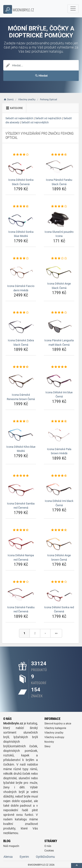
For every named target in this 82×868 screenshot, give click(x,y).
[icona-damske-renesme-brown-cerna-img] (21, 380)
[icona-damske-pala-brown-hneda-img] (59, 435)
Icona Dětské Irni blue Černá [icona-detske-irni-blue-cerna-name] (59, 395)
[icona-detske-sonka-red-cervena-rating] (59, 582)
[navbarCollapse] (73, 9)
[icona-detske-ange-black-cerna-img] (59, 270)
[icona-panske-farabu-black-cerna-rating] (59, 155)
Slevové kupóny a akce (58, 724)
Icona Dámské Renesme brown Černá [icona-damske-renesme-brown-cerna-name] (21, 397)
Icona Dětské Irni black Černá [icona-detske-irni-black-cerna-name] (59, 503)
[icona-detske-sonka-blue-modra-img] (21, 219)
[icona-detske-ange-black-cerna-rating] (59, 258)
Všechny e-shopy (54, 737)
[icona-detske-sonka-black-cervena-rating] (21, 155)
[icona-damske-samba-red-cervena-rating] (21, 476)
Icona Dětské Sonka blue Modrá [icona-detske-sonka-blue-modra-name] (21, 234)
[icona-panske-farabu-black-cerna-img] (59, 167)
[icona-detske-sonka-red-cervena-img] (59, 594)
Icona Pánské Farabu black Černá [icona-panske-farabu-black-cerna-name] (59, 182)
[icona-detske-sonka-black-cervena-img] (21, 167)
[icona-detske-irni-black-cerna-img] (59, 488)
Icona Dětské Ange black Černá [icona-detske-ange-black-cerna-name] (59, 286)
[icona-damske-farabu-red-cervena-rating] (21, 582)
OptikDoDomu (45, 857)
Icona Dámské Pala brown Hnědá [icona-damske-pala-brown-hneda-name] (59, 451)
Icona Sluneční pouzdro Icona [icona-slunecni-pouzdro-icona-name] (59, 234)
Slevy (47, 746)
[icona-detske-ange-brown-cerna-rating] (59, 530)
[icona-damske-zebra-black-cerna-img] (21, 326)
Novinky (49, 742)
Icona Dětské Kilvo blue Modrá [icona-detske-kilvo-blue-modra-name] (21, 449)
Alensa (8, 857)
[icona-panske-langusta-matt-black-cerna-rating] (59, 313)
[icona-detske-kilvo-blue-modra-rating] (21, 421)
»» (56, 633)
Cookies (49, 851)
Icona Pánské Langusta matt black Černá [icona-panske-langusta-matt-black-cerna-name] (59, 343)
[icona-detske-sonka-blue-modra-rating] (21, 206)
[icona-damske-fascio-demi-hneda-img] (21, 272)
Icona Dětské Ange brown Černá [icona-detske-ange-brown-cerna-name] (59, 557)
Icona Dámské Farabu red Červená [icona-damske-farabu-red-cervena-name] (21, 609)
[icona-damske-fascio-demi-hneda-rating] (21, 258)
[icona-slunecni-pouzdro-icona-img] (59, 219)
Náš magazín (11, 846)
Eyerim (24, 857)
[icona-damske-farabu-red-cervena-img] (21, 594)
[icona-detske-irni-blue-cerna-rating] (59, 367)
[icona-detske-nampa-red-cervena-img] (21, 542)
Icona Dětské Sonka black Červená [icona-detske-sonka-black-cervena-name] (21, 182)
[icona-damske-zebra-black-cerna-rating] (21, 313)
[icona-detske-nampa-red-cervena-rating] (21, 530)
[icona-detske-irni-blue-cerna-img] (59, 379)
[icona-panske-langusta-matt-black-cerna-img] (59, 326)
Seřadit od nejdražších (48, 118)
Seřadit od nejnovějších (35, 122)
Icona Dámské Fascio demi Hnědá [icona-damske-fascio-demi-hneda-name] (21, 288)
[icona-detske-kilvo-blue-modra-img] (21, 434)
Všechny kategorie (55, 728)
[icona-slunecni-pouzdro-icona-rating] (59, 206)
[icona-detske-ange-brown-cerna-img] (59, 542)
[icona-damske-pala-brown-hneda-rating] (59, 421)
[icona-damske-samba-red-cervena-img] (21, 489)
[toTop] (77, 865)
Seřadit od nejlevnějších (19, 118)
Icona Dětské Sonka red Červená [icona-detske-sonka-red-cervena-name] (59, 609)
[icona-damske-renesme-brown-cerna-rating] (21, 367)
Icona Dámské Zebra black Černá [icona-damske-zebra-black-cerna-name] (21, 343)
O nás (48, 846)
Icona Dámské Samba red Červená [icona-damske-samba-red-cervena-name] (21, 506)
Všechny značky (54, 733)
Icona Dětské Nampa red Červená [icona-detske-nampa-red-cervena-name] (21, 557)
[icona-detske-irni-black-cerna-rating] (59, 476)
